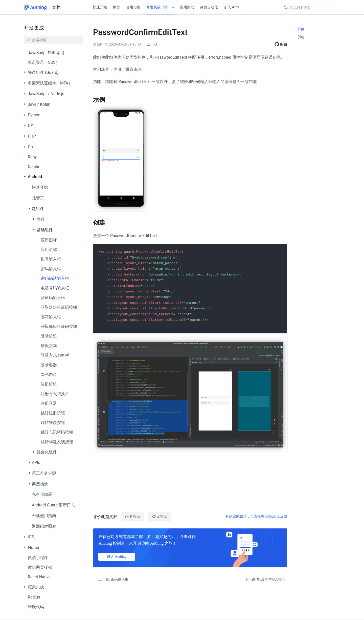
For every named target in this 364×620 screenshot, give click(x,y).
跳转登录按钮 (53, 423)
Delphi (33, 167)
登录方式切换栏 (55, 355)
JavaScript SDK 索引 (46, 53)
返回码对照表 (44, 526)
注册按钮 (49, 384)
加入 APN (232, 7)
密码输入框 (51, 269)
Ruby (32, 157)
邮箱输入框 (51, 317)
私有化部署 (42, 494)
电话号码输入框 (55, 288)
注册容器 (49, 403)
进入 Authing (117, 557)
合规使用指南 (44, 516)
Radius (34, 597)
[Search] (311, 8)
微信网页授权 (40, 567)
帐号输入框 (51, 259)
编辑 (284, 44)
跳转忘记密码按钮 (57, 432)
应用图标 (49, 240)
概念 (117, 7)
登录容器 (49, 365)
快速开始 (100, 7)
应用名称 (49, 250)
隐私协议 (49, 375)
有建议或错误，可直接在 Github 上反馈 (256, 516)
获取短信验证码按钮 (59, 307)
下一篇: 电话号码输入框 (265, 579)
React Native (39, 577)
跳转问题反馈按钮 (57, 442)
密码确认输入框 (55, 278)
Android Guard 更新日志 (53, 505)
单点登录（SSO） (44, 62)
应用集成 (187, 7)
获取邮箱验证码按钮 (59, 326)
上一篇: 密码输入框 (111, 579)
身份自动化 (209, 7)
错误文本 (49, 346)
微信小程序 (38, 558)
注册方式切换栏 (55, 394)
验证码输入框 (53, 298)
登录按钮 (49, 336)
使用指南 (133, 7)
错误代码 (36, 607)
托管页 (38, 198)
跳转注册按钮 (53, 413)
